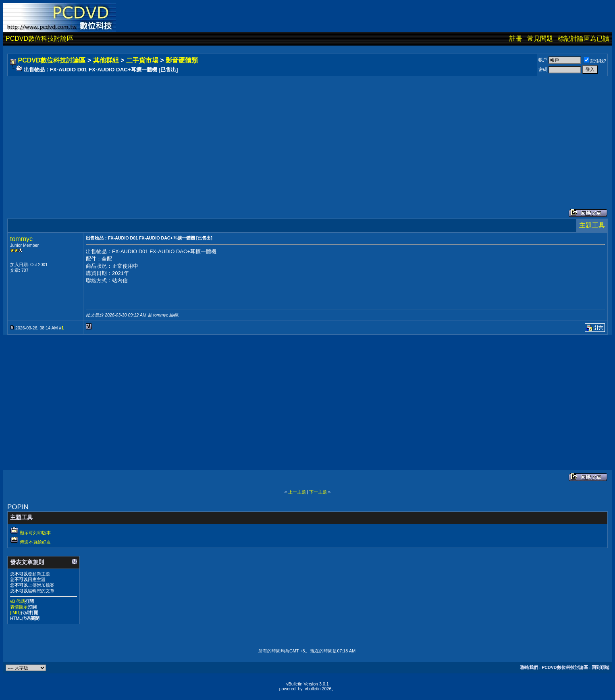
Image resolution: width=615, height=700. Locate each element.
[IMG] (15, 612)
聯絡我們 (529, 667)
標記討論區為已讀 (584, 39)
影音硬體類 (182, 60)
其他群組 (106, 60)
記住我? (595, 61)
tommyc (21, 239)
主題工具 (592, 225)
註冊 (516, 39)
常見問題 (540, 39)
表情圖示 (19, 607)
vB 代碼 (18, 601)
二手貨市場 (142, 60)
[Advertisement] (251, 134)
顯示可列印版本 (35, 533)
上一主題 (297, 492)
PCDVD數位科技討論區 (39, 39)
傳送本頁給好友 (35, 542)
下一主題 (318, 492)
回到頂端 (600, 667)
